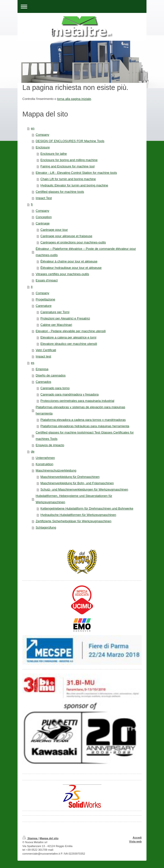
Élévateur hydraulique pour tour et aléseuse (71, 268)
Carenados (44, 382)
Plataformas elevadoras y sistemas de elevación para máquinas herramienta (81, 410)
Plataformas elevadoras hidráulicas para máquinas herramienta (85, 426)
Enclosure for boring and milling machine (69, 160)
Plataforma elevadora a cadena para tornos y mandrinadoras (83, 420)
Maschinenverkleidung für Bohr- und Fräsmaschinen (77, 483)
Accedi (137, 838)
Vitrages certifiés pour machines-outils (62, 274)
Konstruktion (45, 464)
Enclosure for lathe (54, 154)
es (33, 363)
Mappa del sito (49, 838)
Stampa (30, 838)
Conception (44, 217)
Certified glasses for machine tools (60, 192)
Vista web (135, 841)
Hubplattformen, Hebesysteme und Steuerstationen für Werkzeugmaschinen (74, 499)
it (32, 287)
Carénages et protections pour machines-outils (73, 242)
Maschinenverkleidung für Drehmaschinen (70, 477)
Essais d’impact (47, 280)
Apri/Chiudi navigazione (82, 6)
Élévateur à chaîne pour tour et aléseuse (69, 261)
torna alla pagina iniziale (74, 99)
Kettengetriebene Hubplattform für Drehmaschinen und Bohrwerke (87, 508)
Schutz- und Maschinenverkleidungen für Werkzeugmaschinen (84, 489)
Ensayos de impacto (50, 445)
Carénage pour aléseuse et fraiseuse (66, 236)
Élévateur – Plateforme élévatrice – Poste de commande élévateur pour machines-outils (86, 252)
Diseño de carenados (51, 375)
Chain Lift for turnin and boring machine (68, 179)
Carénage (43, 223)
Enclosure (43, 147)
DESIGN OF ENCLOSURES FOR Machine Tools (70, 141)
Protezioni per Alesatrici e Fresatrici (65, 318)
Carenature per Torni (55, 312)
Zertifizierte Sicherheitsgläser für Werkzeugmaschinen (74, 521)
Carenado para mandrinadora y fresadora (69, 394)
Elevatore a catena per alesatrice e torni (68, 337)
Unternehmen (45, 458)
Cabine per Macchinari (56, 325)
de (33, 451)
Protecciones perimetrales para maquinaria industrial (77, 401)
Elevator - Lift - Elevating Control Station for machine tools (76, 173)
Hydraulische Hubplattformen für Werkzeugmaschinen (78, 515)
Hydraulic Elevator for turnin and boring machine (74, 185)
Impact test (44, 356)
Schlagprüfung (46, 527)
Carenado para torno (55, 388)
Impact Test (44, 198)
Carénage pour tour (54, 230)
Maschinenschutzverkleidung (56, 470)
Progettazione (46, 299)
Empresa (42, 369)
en (33, 128)
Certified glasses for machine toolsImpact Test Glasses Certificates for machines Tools (85, 436)
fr (32, 204)
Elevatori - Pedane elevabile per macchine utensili (71, 331)
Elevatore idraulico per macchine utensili (69, 344)
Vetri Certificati (46, 350)
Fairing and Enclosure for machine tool (68, 166)
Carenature (44, 306)
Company (43, 135)
